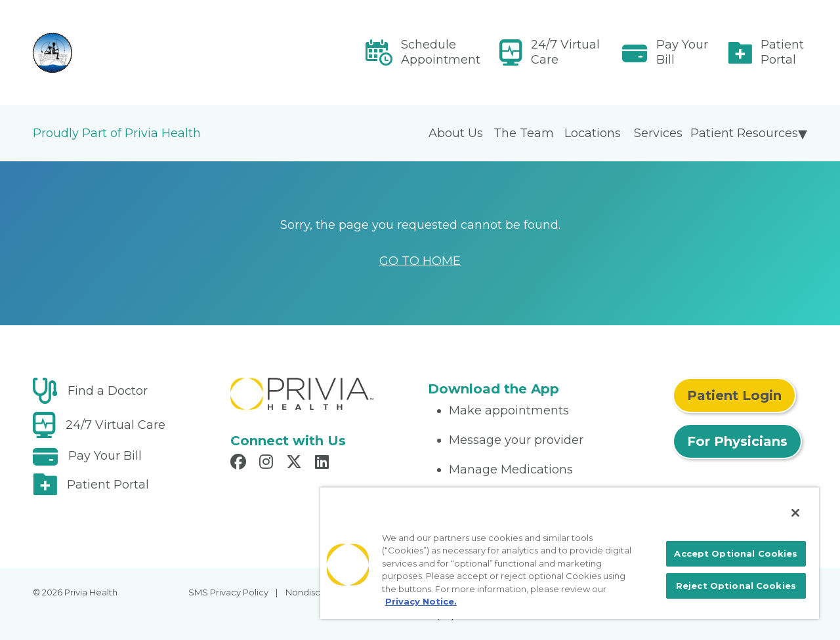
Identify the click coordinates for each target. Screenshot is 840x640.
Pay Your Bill (682, 52)
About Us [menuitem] (456, 133)
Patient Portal (782, 52)
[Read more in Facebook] (240, 464)
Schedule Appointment (441, 52)
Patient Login (734, 395)
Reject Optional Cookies (736, 586)
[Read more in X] (296, 464)
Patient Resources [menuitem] (744, 133)
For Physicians (737, 441)
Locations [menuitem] (593, 133)
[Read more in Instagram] (268, 464)
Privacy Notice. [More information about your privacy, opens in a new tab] (421, 601)
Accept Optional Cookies (736, 553)
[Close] (795, 513)
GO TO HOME (420, 261)
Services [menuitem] (658, 133)
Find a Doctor (108, 391)
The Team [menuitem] (524, 133)
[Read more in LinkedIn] (324, 464)
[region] (570, 553)
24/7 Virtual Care (565, 52)
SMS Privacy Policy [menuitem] (228, 592)
